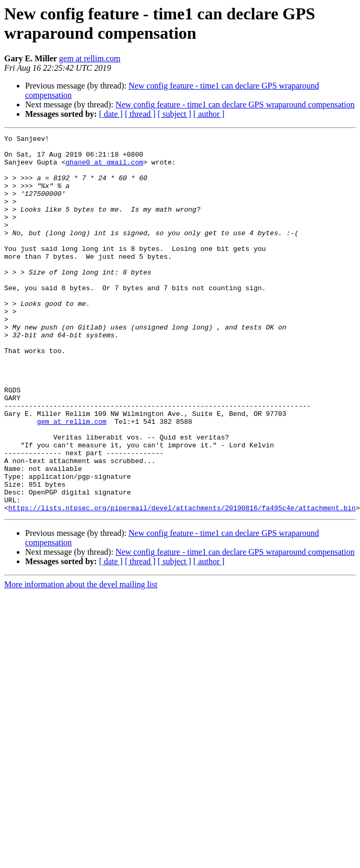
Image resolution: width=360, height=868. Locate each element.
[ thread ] (140, 114)
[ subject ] (174, 114)
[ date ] (111, 114)
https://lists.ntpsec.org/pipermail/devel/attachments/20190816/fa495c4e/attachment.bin (182, 583)
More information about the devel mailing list (81, 660)
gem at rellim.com (90, 58)
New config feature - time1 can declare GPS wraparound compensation (235, 105)
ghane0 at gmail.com (104, 168)
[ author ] (209, 114)
